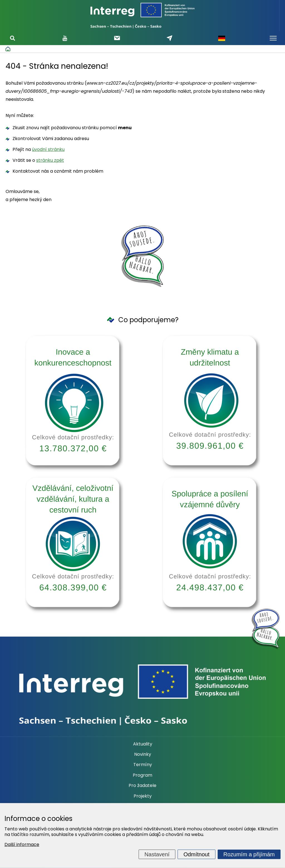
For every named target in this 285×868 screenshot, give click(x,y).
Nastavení (157, 854)
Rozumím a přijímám (249, 854)
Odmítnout (196, 854)
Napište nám (169, 38)
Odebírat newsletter (117, 38)
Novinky (143, 754)
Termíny (143, 765)
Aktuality (143, 744)
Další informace (22, 844)
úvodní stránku (48, 149)
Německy (222, 38)
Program (142, 775)
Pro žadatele (142, 786)
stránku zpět (50, 160)
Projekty (143, 796)
